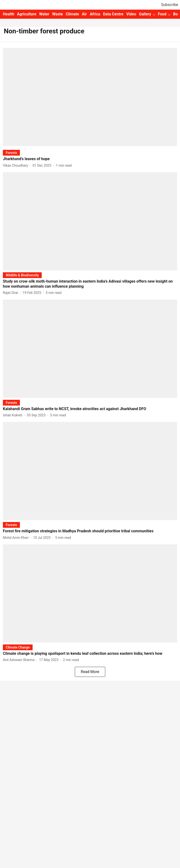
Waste (58, 14)
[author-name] (16, 166)
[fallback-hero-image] (90, 97)
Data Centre (113, 14)
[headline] (90, 159)
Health (9, 14)
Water (44, 14)
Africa (95, 14)
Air (84, 14)
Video (131, 14)
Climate (72, 14)
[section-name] (11, 153)
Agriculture (27, 14)
